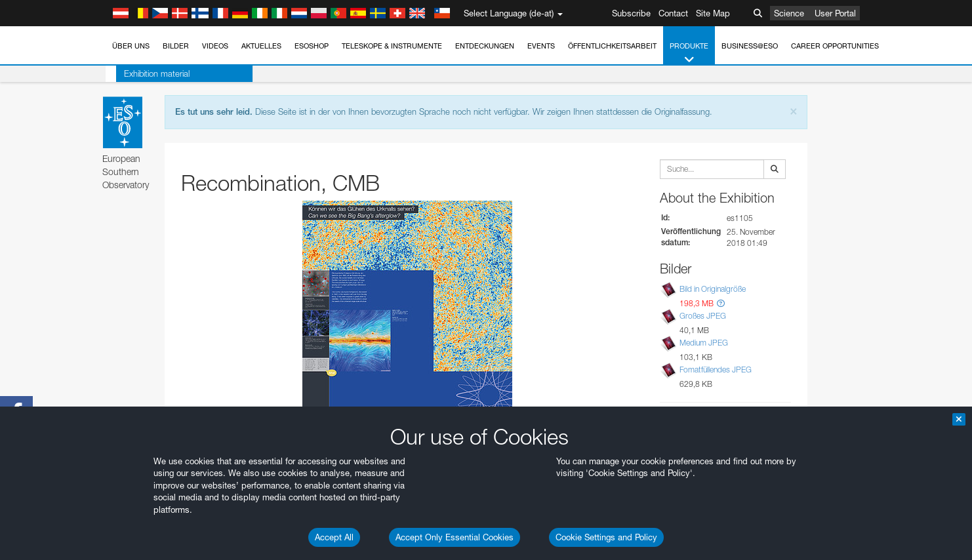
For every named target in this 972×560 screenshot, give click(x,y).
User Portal (835, 13)
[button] (721, 303)
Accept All (334, 537)
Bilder (176, 46)
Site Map (713, 13)
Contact (673, 13)
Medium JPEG (704, 343)
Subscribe (631, 13)
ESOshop (312, 46)
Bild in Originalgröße (713, 289)
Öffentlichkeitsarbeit (612, 46)
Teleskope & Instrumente (392, 46)
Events (541, 46)
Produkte (689, 53)
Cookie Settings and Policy (606, 537)
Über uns (131, 46)
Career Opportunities (835, 46)
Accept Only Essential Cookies (455, 537)
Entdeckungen (485, 46)
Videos (215, 46)
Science (789, 13)
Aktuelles (261, 46)
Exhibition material (146, 73)
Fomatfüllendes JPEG (716, 370)
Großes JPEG (703, 316)
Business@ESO (750, 46)
